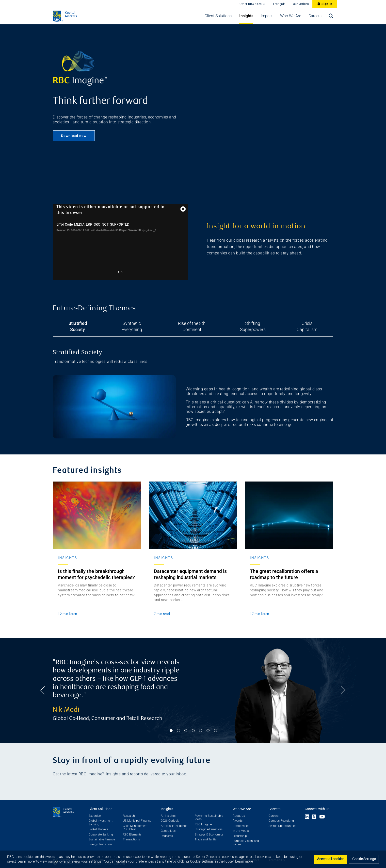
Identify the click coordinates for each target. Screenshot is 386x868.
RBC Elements (132, 829)
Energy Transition (100, 839)
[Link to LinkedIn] (307, 812)
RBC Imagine (203, 819)
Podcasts (167, 831)
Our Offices (301, 4)
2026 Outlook (170, 815)
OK (121, 272)
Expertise (95, 810)
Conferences (241, 820)
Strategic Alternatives (209, 824)
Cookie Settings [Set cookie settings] (364, 859)
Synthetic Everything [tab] (127, 323)
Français (279, 4)
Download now (74, 136)
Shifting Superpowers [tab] (259, 323)
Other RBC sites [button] (251, 4)
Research (129, 810)
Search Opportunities (282, 820)
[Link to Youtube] (323, 812)
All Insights (168, 810)
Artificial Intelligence (174, 820)
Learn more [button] (244, 861)
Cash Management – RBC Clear (137, 822)
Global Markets (98, 824)
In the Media (241, 825)
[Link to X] (314, 812)
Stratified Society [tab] (68, 323)
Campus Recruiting (281, 815)
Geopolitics (168, 825)
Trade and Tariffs (206, 834)
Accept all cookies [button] (331, 859)
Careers (273, 810)
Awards (238, 815)
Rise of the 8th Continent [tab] (193, 323)
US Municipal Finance (137, 815)
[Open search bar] (331, 16)
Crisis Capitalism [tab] (319, 323)
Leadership (240, 831)
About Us (239, 810)
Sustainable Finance (102, 834)
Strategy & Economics (209, 829)
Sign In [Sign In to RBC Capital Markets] (325, 4)
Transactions (131, 834)
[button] (218, 16)
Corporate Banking (101, 829)
